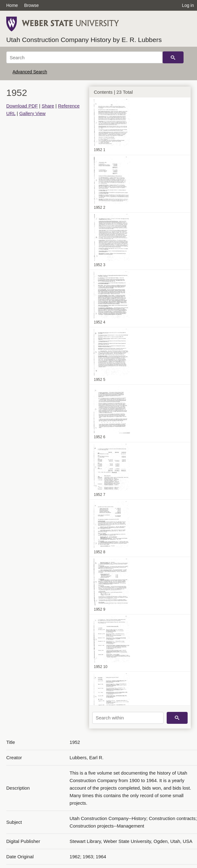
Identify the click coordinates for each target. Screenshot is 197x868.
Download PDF (22, 106)
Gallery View (33, 113)
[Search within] (128, 718)
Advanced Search (30, 72)
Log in (188, 5)
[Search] (84, 57)
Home (12, 5)
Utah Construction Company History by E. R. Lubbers (84, 40)
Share (48, 106)
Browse (31, 5)
